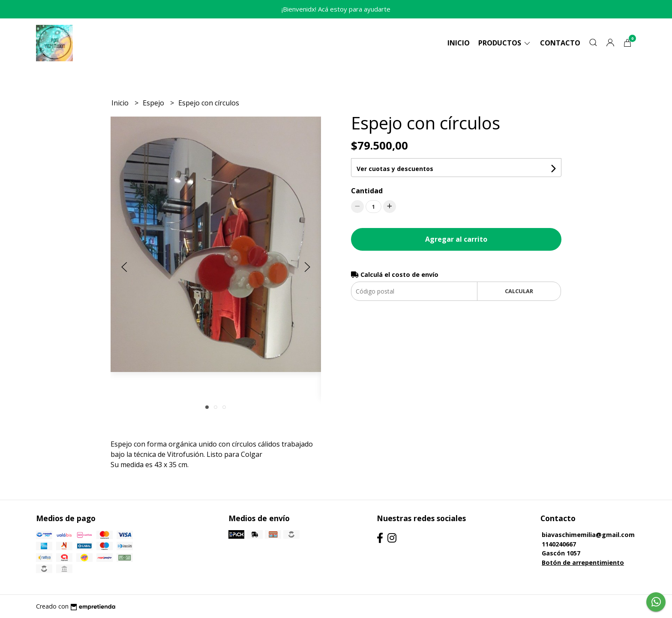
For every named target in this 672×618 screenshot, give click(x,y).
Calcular (519, 291)
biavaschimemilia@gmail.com (588, 535)
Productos (505, 43)
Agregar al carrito (456, 239)
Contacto (560, 43)
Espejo (154, 103)
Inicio (459, 43)
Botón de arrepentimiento (583, 562)
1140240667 (559, 544)
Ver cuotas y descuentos (395, 169)
